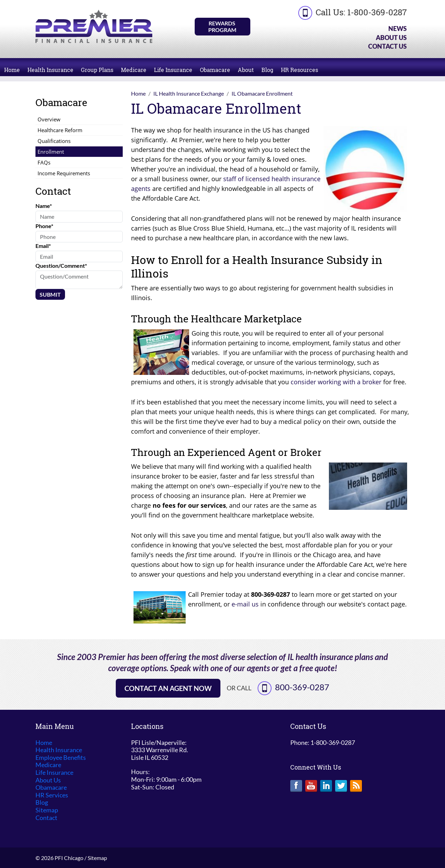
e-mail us (245, 604)
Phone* (44, 226)
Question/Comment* (61, 266)
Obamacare (215, 70)
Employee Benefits (61, 758)
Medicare (134, 70)
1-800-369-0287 (377, 12)
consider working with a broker (336, 382)
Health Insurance (50, 70)
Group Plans (97, 70)
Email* (43, 246)
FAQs (44, 162)
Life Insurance (173, 70)
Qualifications (54, 141)
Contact (46, 818)
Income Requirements (64, 173)
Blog (267, 70)
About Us (391, 38)
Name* (44, 206)
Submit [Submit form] (50, 294)
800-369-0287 (302, 687)
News (398, 29)
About (246, 70)
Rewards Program (222, 26)
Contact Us (387, 46)
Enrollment (51, 152)
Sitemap (47, 810)
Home (12, 70)
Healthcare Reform (60, 130)
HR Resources (300, 70)
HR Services (52, 795)
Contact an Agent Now (168, 688)
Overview (49, 119)
